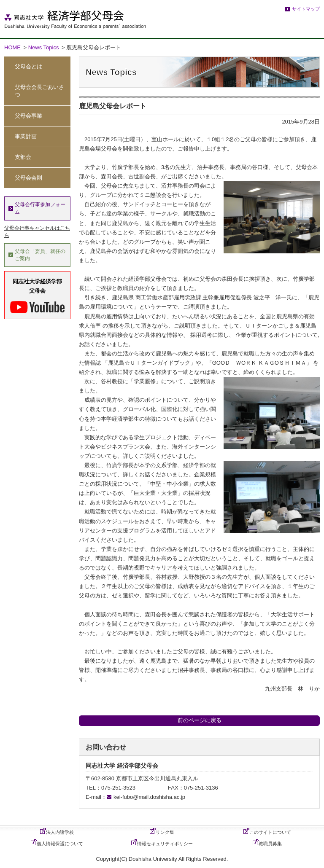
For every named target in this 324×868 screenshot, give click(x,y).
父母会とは (28, 66)
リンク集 (165, 832)
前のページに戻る (200, 720)
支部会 (23, 157)
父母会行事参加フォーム (40, 208)
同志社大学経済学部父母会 (37, 296)
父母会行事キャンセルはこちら (37, 232)
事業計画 (26, 136)
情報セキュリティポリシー (165, 844)
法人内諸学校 (60, 832)
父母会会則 (28, 178)
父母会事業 (28, 116)
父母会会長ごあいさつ (39, 91)
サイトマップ (306, 9)
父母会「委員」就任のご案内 (40, 255)
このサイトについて (270, 832)
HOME (12, 47)
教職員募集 (270, 844)
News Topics (44, 47)
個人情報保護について (60, 844)
